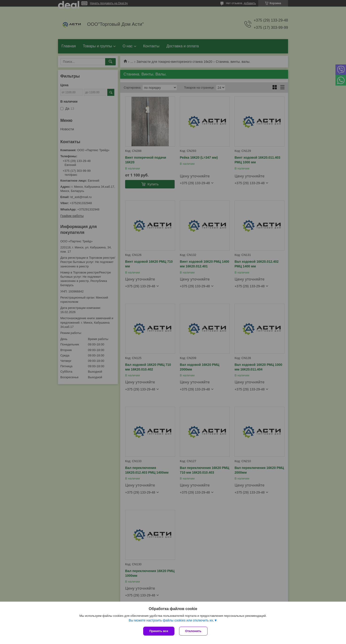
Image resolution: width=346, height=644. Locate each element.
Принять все (159, 631)
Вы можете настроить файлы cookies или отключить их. (171, 620)
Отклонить (193, 631)
